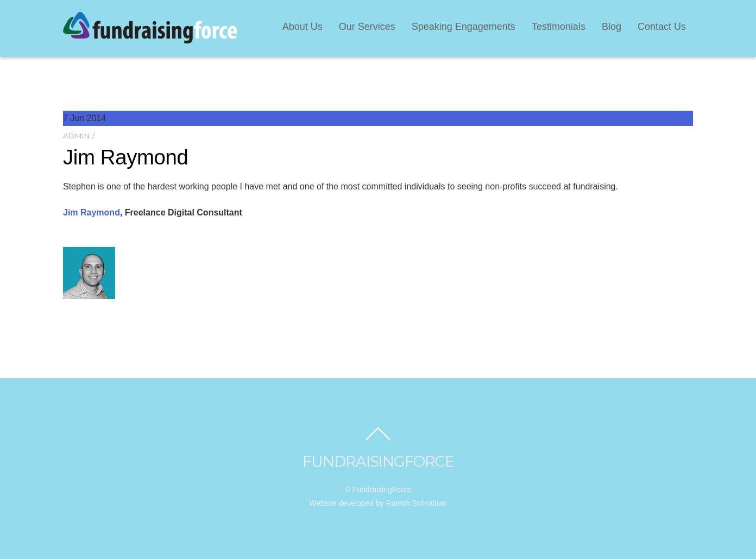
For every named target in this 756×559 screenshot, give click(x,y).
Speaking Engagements (464, 27)
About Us (303, 27)
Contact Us (662, 27)
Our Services (367, 27)
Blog (612, 27)
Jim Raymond (125, 157)
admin (77, 136)
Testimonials (559, 27)
